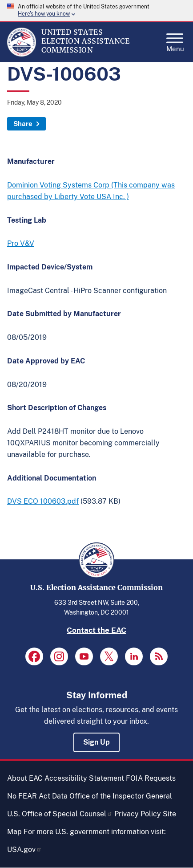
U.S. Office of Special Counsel (60, 814)
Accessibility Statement (84, 778)
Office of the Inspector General (121, 796)
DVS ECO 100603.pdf (43, 501)
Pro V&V (21, 243)
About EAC (25, 778)
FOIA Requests (151, 778)
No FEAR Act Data (37, 796)
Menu (175, 40)
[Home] (22, 54)
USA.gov (24, 850)
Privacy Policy (138, 814)
